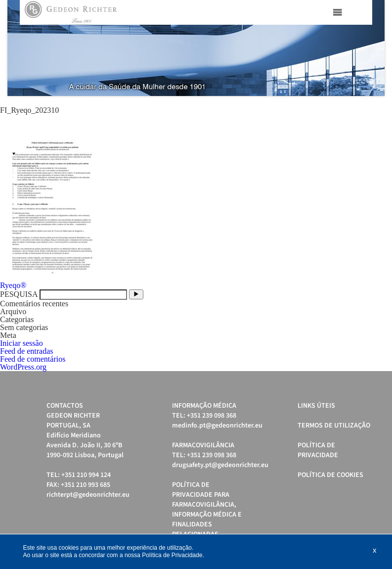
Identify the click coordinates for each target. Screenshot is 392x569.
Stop (380, 108)
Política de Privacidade (318, 450)
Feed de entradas (27, 351)
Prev (20, 48)
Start (372, 108)
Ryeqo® (13, 285)
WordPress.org (23, 367)
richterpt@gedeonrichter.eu (88, 495)
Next (372, 48)
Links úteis (316, 406)
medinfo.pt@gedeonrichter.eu (217, 426)
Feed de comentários (33, 359)
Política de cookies (330, 475)
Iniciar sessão (22, 343)
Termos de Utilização (334, 426)
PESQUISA (19, 294)
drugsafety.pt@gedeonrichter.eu (220, 465)
